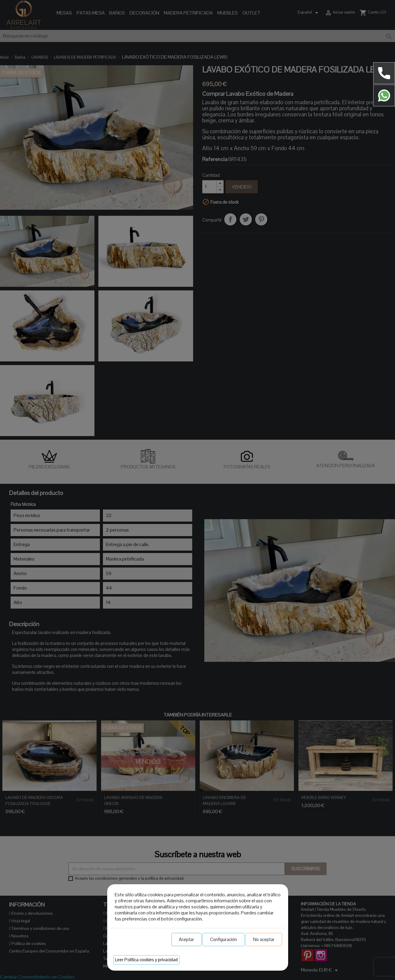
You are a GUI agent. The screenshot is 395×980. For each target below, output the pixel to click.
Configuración (224, 939)
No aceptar (264, 939)
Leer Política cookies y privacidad (146, 960)
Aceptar (186, 939)
